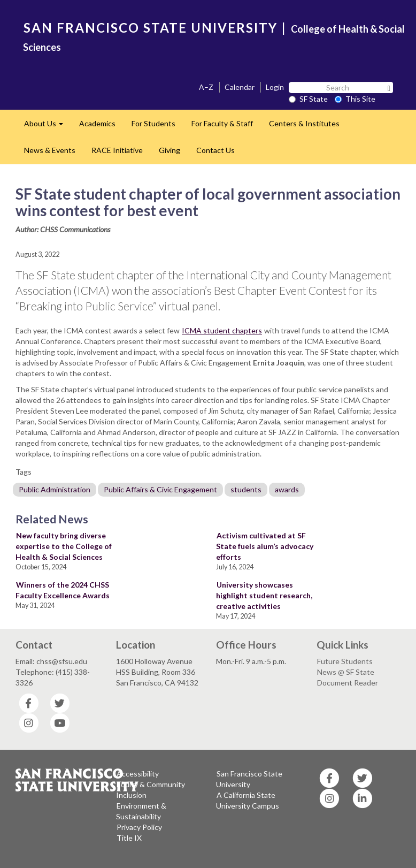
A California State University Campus (248, 800)
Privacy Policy (139, 827)
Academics (97, 123)
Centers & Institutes (304, 123)
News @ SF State (346, 672)
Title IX (129, 838)
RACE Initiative (117, 150)
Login (275, 87)
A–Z (206, 87)
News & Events (50, 150)
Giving (170, 150)
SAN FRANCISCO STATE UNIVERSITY (151, 28)
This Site (355, 99)
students (246, 489)
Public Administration (55, 489)
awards (287, 489)
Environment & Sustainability (141, 811)
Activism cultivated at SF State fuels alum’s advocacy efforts (265, 546)
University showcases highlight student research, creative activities (264, 595)
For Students (153, 123)
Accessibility (138, 774)
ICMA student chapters (222, 330)
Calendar (240, 87)
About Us (48, 127)
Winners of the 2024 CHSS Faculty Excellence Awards (63, 590)
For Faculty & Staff (222, 123)
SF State (308, 99)
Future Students (345, 661)
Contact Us (215, 150)
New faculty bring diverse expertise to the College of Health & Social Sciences (64, 546)
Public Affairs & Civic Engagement (160, 489)
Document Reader (348, 683)
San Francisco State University (249, 779)
